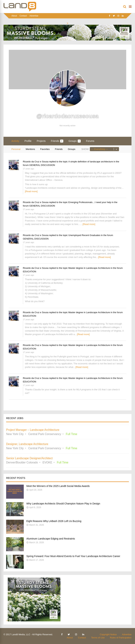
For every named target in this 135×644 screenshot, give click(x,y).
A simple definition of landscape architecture (91, 162)
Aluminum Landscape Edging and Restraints (51, 539)
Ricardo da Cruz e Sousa (36, 162)
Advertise (34, 16)
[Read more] (31, 191)
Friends (57, 141)
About (14, 16)
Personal (16, 149)
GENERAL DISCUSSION (42, 165)
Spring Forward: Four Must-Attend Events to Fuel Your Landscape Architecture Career (73, 556)
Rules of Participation (121, 638)
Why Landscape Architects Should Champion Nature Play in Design (63, 504)
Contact (23, 16)
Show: (85, 149)
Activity (15, 141)
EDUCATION (30, 272)
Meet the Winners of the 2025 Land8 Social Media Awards (58, 486)
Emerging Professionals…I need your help (90, 202)
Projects (41, 141)
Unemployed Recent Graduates (84, 235)
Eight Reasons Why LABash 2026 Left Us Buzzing (54, 521)
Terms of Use (98, 638)
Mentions (30, 149)
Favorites (45, 149)
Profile (28, 141)
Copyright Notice (108, 634)
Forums (90, 141)
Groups (75, 141)
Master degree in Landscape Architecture (89, 268)
